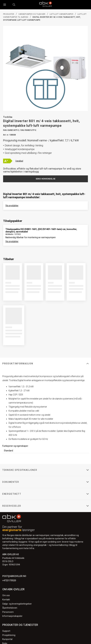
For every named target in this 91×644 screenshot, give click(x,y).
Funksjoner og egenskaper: (15, 446)
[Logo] (46, 5)
